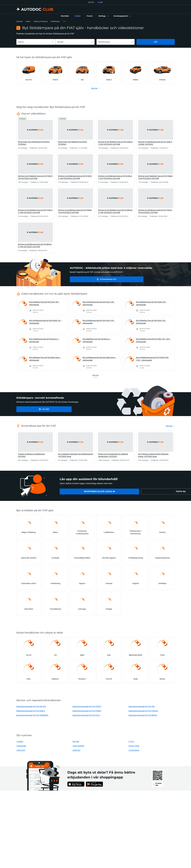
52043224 (76, 750)
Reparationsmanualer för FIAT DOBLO (31, 711)
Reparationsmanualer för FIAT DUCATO (31, 706)
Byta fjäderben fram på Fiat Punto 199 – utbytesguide (151, 322)
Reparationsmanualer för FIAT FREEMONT (32, 715)
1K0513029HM (78, 746)
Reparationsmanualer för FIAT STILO (86, 715)
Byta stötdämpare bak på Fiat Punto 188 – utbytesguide (99, 303)
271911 (131, 741)
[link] (65, 16)
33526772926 (134, 746)
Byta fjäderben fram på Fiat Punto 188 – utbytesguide (44, 303)
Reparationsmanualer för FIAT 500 (142, 706)
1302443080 (21, 746)
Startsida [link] (19, 21)
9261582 (76, 741)
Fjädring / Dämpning (41, 21)
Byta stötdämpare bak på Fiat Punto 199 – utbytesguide (99, 322)
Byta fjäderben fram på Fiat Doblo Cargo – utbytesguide (45, 359)
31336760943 (134, 750)
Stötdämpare (55, 21)
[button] (103, 16)
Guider (28, 21)
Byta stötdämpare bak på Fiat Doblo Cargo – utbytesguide (99, 359)
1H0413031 (21, 750)
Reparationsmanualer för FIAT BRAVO (143, 715)
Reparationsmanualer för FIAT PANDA (87, 711)
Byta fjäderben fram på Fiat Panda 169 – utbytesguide (151, 303)
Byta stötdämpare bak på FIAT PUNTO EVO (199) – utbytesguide (152, 359)
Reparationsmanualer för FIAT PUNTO (87, 706)
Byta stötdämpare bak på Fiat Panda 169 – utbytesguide (45, 322)
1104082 (20, 741)
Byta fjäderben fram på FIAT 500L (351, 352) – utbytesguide (153, 340)
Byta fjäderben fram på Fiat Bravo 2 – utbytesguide (97, 340)
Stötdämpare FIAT (87, 279)
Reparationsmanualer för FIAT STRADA (143, 711)
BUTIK (91, 2)
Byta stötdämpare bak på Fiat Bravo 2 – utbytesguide (44, 340)
